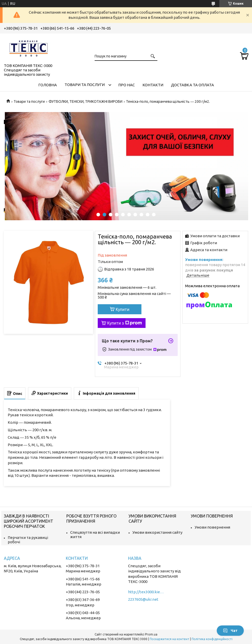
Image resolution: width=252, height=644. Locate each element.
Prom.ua (151, 634)
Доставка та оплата (192, 85)
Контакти (153, 85)
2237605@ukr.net (143, 599)
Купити (123, 309)
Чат (230, 631)
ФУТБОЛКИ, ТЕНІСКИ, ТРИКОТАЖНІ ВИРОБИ (85, 101)
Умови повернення (212, 527)
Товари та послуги (85, 85)
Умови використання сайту (157, 532)
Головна (48, 85)
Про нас (127, 85)
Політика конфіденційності (212, 639)
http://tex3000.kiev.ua (146, 592)
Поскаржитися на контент (169, 639)
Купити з (125, 323)
